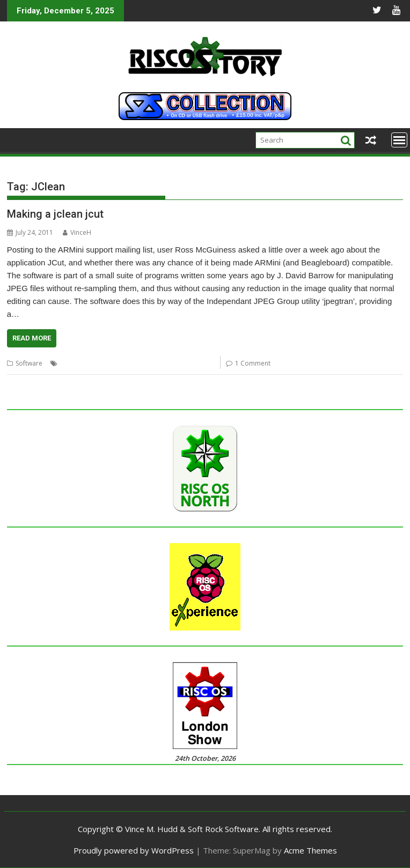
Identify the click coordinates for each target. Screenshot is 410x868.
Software (29, 363)
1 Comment (253, 363)
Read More (32, 338)
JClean (140, 363)
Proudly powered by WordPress (134, 850)
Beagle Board (106, 363)
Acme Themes (310, 850)
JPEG (177, 363)
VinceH (77, 232)
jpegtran (201, 363)
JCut (160, 363)
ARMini (70, 363)
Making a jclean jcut (55, 214)
